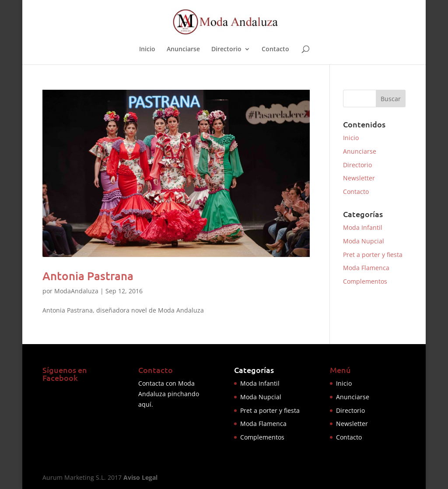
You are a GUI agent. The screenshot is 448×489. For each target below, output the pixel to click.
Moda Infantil (363, 227)
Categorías (254, 370)
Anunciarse (183, 49)
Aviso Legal (140, 477)
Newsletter (359, 178)
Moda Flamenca (366, 268)
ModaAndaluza (76, 291)
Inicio (147, 49)
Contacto (275, 49)
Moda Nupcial (364, 241)
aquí (145, 404)
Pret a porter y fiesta (373, 255)
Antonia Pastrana (88, 276)
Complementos (365, 281)
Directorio (226, 49)
